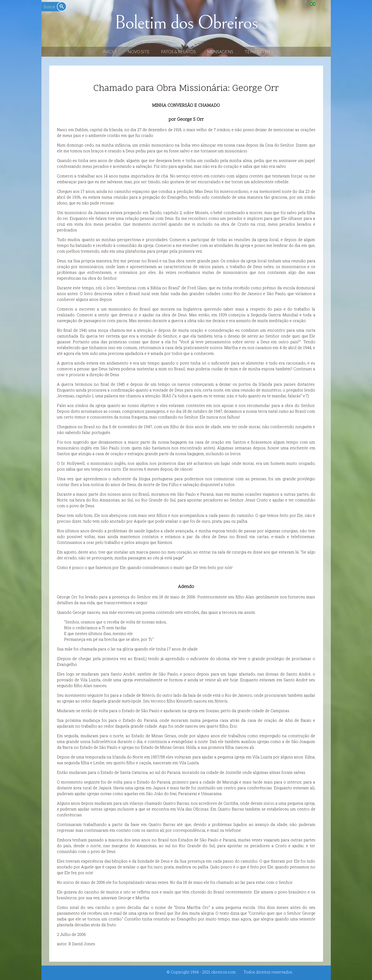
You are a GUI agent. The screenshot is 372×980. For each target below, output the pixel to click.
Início (110, 52)
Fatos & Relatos (178, 52)
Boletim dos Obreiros (186, 23)
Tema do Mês (259, 52)
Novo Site (139, 52)
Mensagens (220, 52)
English (323, 4)
